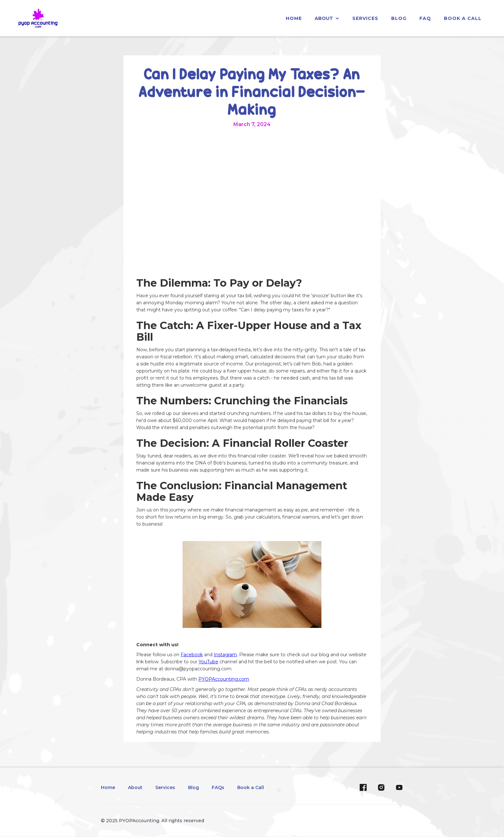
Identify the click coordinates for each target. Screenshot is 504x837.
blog (399, 18)
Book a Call (463, 18)
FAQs (218, 787)
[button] (327, 18)
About (135, 787)
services (365, 18)
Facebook (192, 655)
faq (425, 18)
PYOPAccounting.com (224, 679)
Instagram (225, 655)
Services (165, 787)
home (294, 18)
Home (108, 787)
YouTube (208, 662)
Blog (194, 787)
